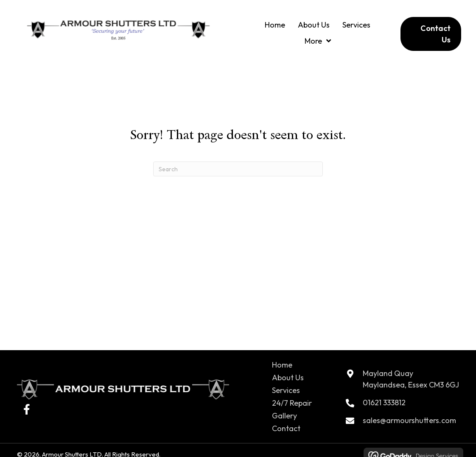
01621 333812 (384, 403)
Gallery (284, 416)
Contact (286, 428)
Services (286, 390)
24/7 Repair (292, 403)
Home (282, 365)
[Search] (238, 169)
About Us (288, 378)
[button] (27, 409)
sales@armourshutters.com (409, 420)
